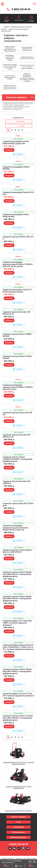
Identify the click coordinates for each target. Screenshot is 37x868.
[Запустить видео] (19, 751)
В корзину (9, 150)
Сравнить (18, 154)
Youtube (15, 848)
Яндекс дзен (19, 848)
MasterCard (12, 852)
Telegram (28, 848)
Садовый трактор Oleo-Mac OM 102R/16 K (18, 811)
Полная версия (18, 832)
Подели (21, 852)
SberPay (30, 852)
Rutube (23, 848)
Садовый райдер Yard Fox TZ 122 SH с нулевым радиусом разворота (19, 763)
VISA (5, 852)
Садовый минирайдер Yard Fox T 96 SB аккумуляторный (18, 787)
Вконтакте (10, 848)
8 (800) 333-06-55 (21, 9)
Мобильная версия (18, 837)
